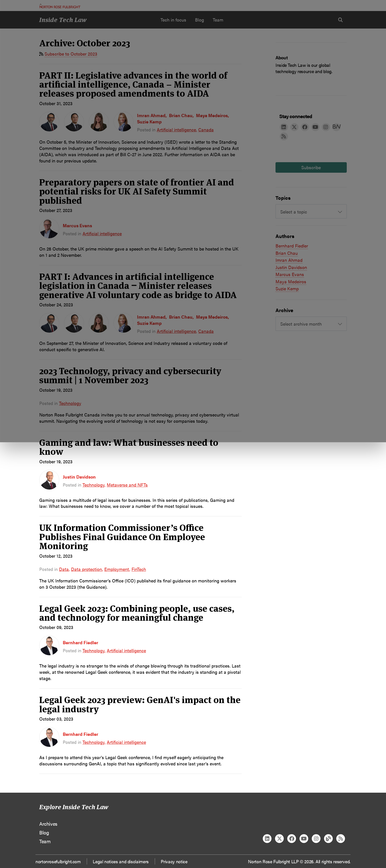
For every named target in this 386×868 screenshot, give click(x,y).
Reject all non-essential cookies (271, 46)
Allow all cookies (120, 46)
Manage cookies (196, 46)
